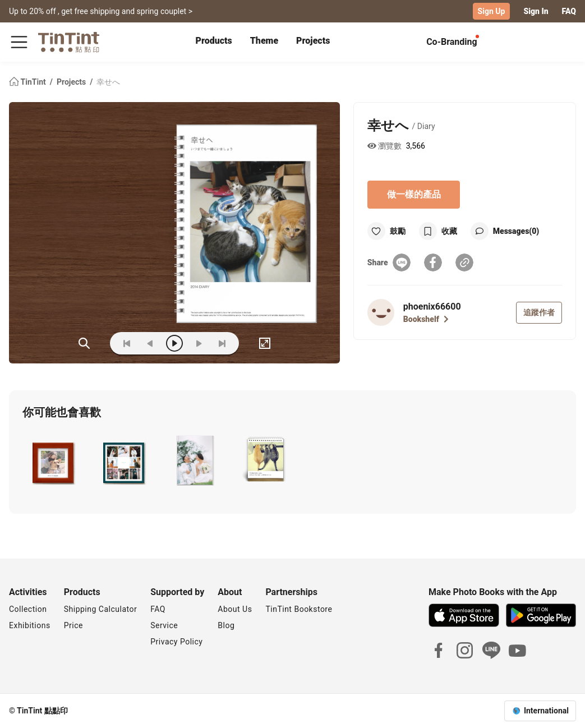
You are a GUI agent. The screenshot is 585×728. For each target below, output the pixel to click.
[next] (199, 343)
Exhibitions (30, 625)
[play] (174, 343)
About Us (235, 609)
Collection (28, 609)
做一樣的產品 (414, 194)
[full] (265, 343)
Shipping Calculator (101, 609)
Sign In (536, 11)
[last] (222, 343)
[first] (127, 343)
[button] (53, 460)
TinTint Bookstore (299, 609)
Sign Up (492, 11)
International (546, 711)
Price (73, 625)
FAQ (569, 11)
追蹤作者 (539, 312)
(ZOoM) (84, 343)
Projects (313, 41)
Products (214, 41)
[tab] (214, 42)
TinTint (28, 82)
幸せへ (108, 82)
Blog (226, 625)
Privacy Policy (176, 642)
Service (164, 625)
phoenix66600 (432, 307)
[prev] (150, 343)
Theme (264, 41)
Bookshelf (426, 319)
